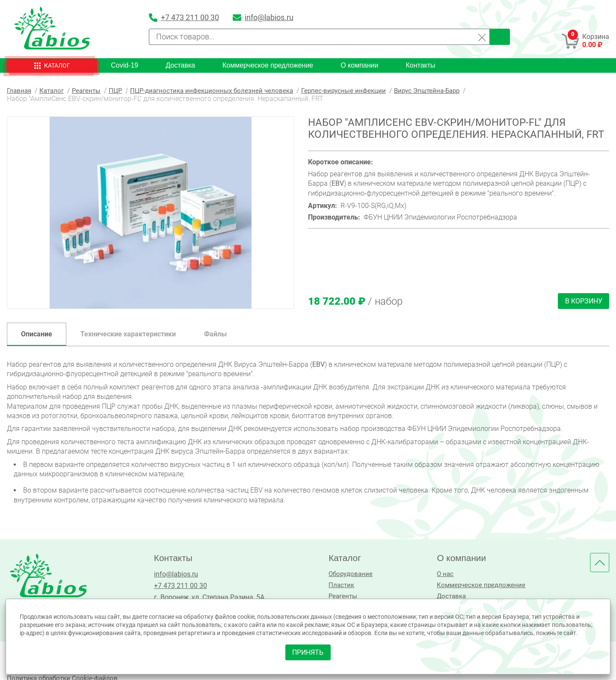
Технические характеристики (128, 334)
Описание (37, 334)
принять (308, 651)
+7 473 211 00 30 (179, 586)
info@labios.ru (174, 574)
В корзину (583, 301)
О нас (443, 574)
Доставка (180, 65)
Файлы (215, 334)
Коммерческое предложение (268, 65)
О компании (359, 65)
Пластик (339, 586)
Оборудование (348, 574)
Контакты (420, 65)
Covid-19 (124, 65)
